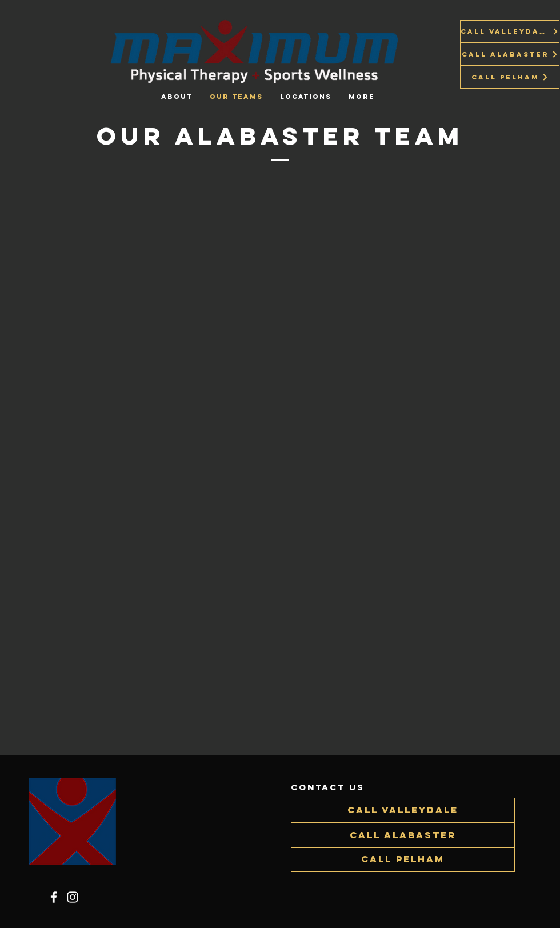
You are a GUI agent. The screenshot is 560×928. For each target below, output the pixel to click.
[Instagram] (73, 897)
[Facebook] (54, 897)
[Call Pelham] (510, 77)
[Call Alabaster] (510, 54)
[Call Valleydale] (510, 31)
